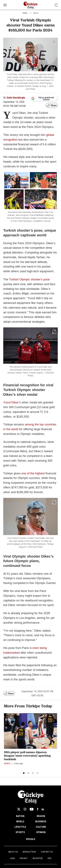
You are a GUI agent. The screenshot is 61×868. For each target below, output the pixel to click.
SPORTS (20, 832)
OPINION (41, 832)
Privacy (24, 858)
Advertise (38, 858)
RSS (49, 858)
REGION (41, 816)
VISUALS (31, 839)
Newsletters (29, 852)
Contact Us (47, 852)
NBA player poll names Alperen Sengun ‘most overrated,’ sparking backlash (27, 756)
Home (25, 13)
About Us (13, 852)
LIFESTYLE (20, 827)
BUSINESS (41, 822)
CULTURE (41, 827)
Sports (36, 13)
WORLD (20, 822)
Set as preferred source (43, 99)
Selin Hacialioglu (16, 98)
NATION (20, 816)
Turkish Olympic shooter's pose (29, 279)
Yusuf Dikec (11, 402)
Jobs (12, 858)
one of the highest (33, 473)
